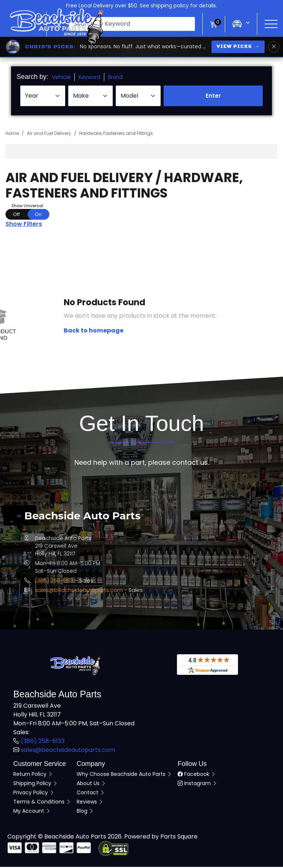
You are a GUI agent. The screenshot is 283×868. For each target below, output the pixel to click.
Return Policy (33, 775)
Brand (115, 78)
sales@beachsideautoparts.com (79, 591)
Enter (213, 97)
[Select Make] (91, 97)
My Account (32, 812)
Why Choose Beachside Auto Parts (124, 775)
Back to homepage (94, 332)
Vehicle (61, 78)
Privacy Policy (34, 794)
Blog (85, 812)
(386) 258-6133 (54, 582)
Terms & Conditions (42, 803)
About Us (91, 784)
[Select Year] (43, 97)
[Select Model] (138, 97)
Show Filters (24, 225)
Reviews (90, 803)
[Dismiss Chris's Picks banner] (274, 47)
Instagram (198, 784)
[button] (125, 24)
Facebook (197, 775)
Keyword (89, 78)
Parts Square (179, 838)
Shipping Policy (36, 784)
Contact (91, 794)
